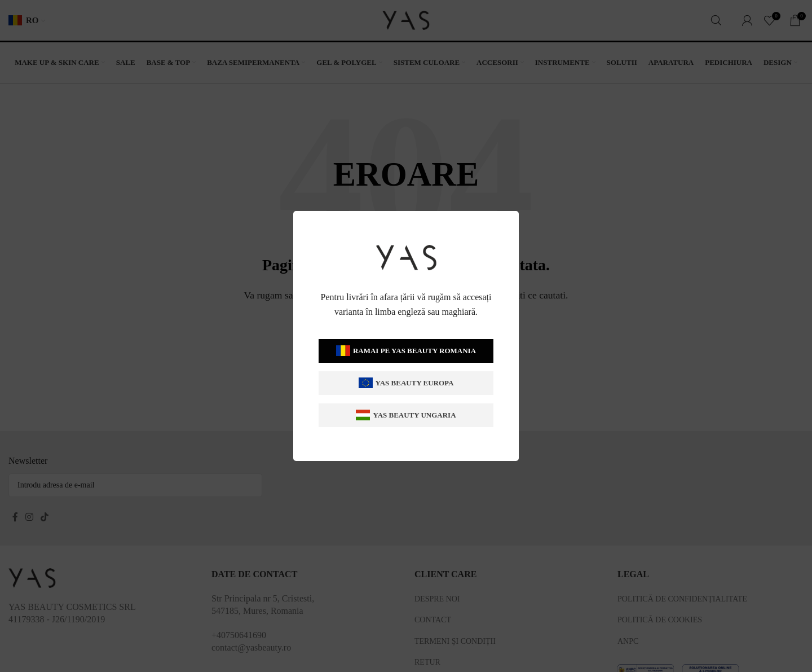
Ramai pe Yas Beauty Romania (406, 351)
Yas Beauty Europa (406, 383)
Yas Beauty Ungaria (406, 415)
